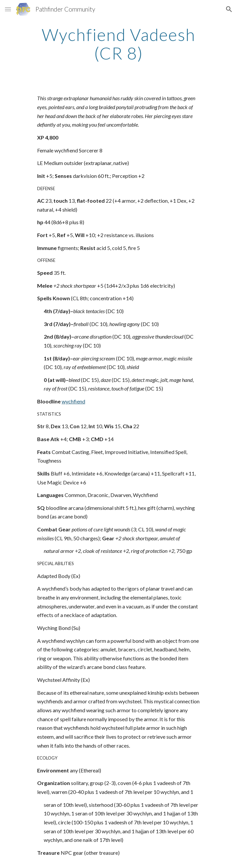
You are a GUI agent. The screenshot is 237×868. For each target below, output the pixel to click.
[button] (8, 9)
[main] (118, 44)
